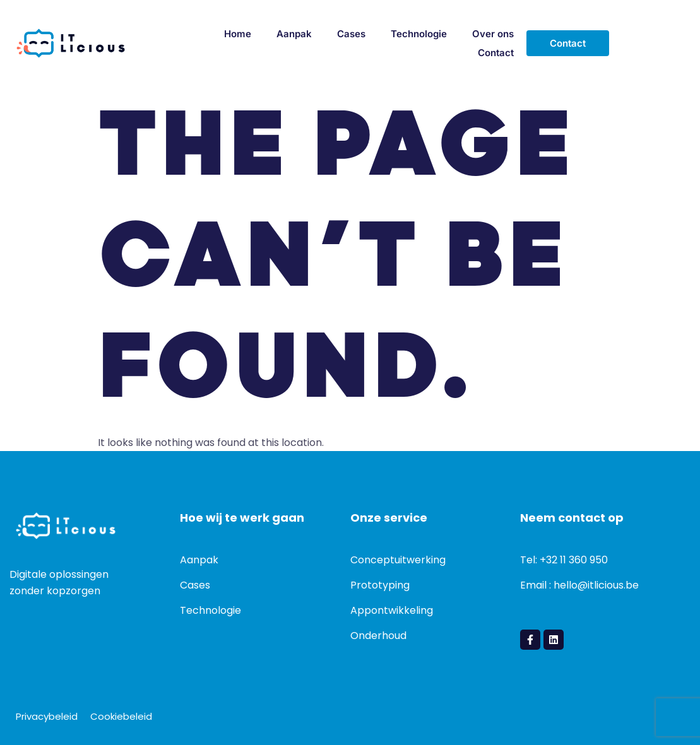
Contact (496, 53)
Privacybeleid (47, 716)
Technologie (419, 34)
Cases (351, 34)
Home (238, 34)
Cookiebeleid (121, 716)
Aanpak (294, 34)
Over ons (493, 34)
